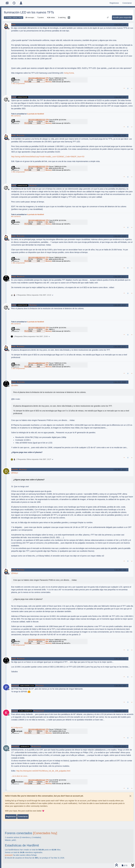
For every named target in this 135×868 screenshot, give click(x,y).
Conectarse (23, 817)
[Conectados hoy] (45, 833)
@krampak (36, 747)
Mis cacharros (16, 116)
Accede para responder (122, 17)
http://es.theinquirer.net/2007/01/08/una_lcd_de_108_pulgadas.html (43, 771)
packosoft (15, 686)
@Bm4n (33, 186)
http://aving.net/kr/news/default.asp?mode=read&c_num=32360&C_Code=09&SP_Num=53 (48, 157)
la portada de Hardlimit (36, 114)
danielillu (15, 470)
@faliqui (33, 305)
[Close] (130, 796)
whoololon (15, 746)
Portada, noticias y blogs (14, 18)
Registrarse (11, 817)
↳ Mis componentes (18, 84)
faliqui (14, 277)
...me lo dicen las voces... (20, 776)
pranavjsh (9, 855)
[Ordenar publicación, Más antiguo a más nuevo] (108, 18)
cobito (14, 97)
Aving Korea (69, 73)
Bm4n (13, 25)
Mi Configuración (17, 728)
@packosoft (39, 711)
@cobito (21, 136)
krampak (14, 711)
